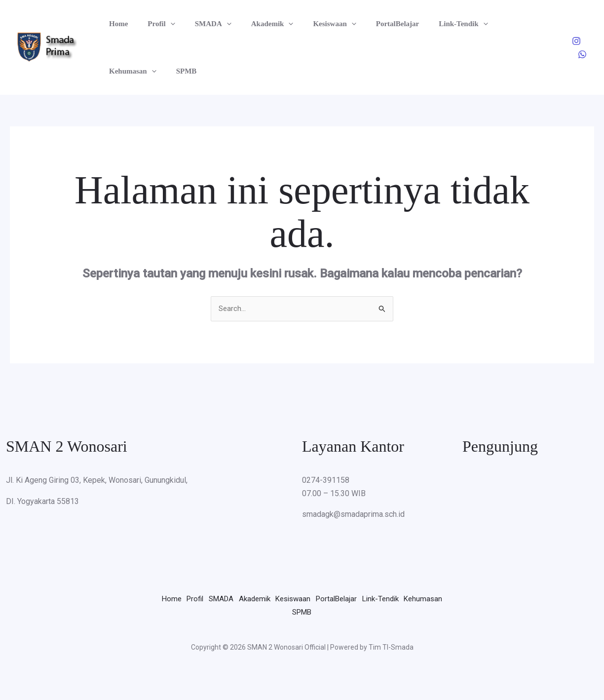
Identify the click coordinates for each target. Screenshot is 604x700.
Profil (154, 24)
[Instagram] (576, 41)
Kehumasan (494, 24)
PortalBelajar (370, 24)
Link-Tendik (431, 24)
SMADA (201, 24)
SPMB (117, 71)
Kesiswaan (312, 24)
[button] (163, 24)
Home (116, 24)
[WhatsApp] (582, 54)
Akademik (255, 24)
